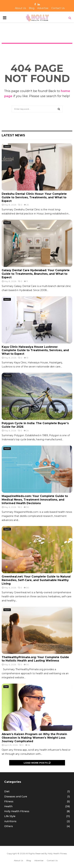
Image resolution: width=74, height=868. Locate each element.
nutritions (10, 821)
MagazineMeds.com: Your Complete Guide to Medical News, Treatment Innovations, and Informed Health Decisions (35, 500)
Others (9, 826)
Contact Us (58, 8)
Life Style (10, 816)
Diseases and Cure (16, 797)
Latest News (13, 135)
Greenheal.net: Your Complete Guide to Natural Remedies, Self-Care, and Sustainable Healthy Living (36, 580)
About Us (20, 8)
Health (7, 146)
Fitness (7, 376)
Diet (6, 687)
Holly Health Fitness (17, 811)
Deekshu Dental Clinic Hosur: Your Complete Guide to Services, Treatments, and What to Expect (34, 197)
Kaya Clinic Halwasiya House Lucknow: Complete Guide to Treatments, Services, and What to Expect (35, 350)
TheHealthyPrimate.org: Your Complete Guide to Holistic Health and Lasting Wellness (35, 659)
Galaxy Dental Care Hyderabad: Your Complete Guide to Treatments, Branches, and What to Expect (36, 274)
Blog (32, 8)
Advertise (43, 8)
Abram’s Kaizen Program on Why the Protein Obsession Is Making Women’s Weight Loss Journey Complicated (34, 738)
